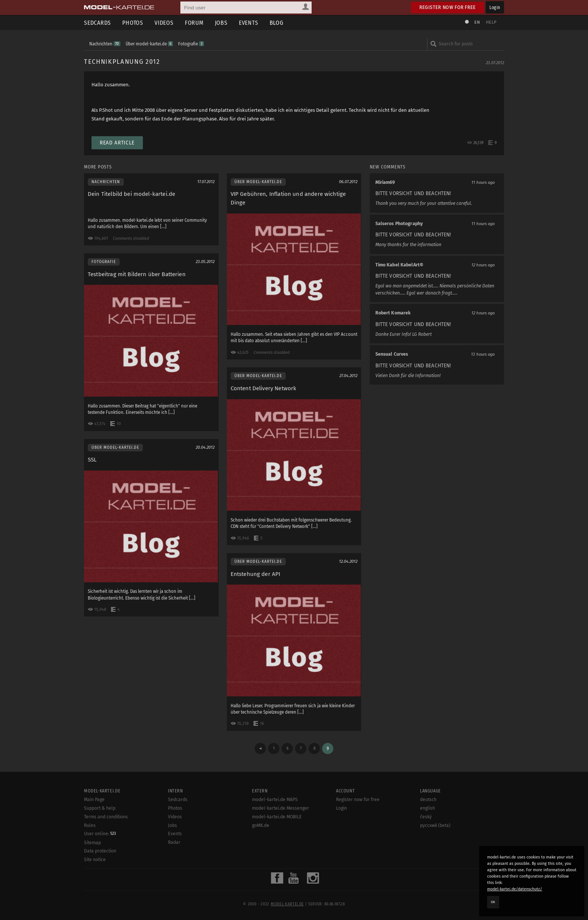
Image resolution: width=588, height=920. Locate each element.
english (427, 808)
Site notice (95, 860)
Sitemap (92, 843)
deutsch (428, 800)
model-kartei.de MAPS (275, 800)
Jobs (221, 23)
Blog (277, 23)
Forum (194, 23)
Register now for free (448, 7)
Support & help (100, 808)
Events (249, 23)
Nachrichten (105, 44)
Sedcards (97, 23)
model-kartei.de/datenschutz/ (515, 889)
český (426, 817)
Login (495, 7)
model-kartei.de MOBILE (277, 817)
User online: (100, 834)
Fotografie (191, 44)
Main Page (94, 800)
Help (491, 22)
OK (493, 902)
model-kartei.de (287, 904)
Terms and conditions (106, 817)
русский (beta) (435, 825)
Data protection (100, 851)
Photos (133, 23)
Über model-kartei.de (149, 44)
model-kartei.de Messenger (280, 808)
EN (477, 22)
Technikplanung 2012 (122, 62)
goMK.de (261, 825)
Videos (164, 23)
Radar (174, 842)
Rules (90, 825)
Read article (117, 143)
